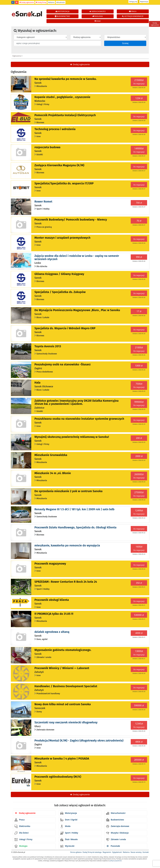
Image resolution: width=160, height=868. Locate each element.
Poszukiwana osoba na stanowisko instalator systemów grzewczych (79, 419)
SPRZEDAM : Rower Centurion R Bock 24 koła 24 (66, 582)
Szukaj (125, 43)
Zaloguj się (133, 1)
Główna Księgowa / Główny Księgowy (59, 274)
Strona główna (76, 852)
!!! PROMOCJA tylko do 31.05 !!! (54, 614)
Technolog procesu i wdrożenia (55, 129)
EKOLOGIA (98, 16)
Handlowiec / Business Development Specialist (66, 686)
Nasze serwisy (136, 852)
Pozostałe (113, 846)
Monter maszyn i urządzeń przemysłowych (62, 238)
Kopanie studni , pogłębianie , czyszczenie (62, 97)
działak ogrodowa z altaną (52, 632)
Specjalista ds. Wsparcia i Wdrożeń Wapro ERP (65, 328)
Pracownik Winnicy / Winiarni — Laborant (62, 668)
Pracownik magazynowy (50, 564)
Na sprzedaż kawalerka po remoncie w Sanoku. (66, 79)
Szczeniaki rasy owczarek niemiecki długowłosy (66, 722)
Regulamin (107, 852)
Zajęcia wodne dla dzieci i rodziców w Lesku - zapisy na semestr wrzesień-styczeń (77, 257)
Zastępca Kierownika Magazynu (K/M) (59, 165)
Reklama (51, 2)
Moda (65, 826)
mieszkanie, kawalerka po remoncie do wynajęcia (67, 545)
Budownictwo (115, 820)
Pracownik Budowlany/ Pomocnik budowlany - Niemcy (71, 220)
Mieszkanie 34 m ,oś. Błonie (53, 473)
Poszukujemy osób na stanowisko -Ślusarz (62, 364)
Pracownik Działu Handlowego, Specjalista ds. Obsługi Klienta (75, 527)
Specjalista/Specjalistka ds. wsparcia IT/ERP (64, 183)
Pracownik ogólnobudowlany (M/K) (58, 777)
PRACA (133, 11)
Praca (20, 820)
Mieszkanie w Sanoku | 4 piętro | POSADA (62, 759)
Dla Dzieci (22, 833)
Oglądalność (117, 852)
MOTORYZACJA (62, 11)
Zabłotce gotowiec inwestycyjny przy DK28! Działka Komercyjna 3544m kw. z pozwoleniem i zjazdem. (76, 402)
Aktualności (61, 2)
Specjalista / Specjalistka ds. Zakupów (60, 292)
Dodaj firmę (41, 2)
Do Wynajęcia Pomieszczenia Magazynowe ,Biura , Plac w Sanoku (77, 310)
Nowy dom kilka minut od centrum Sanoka (63, 704)
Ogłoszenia (17, 56)
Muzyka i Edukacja (117, 833)
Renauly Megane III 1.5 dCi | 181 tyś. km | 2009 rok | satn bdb (74, 509)
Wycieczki (67, 846)
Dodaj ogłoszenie (27, 2)
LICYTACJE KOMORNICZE (133, 16)
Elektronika (22, 826)
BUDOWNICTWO (62, 16)
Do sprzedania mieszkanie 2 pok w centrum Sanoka (68, 491)
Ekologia (21, 846)
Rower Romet (43, 202)
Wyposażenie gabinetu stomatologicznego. (63, 650)
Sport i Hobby (69, 833)
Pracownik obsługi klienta (52, 600)
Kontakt (146, 852)
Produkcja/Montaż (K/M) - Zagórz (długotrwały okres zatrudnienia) (79, 740)
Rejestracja (144, 1)
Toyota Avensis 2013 (48, 346)
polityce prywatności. (116, 861)
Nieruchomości (116, 813)
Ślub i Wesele (69, 840)
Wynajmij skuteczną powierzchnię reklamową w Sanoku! (72, 437)
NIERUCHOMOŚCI (98, 11)
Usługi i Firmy (23, 840)
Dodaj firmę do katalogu (92, 852)
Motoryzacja (69, 813)
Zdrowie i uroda (116, 840)
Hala (37, 383)
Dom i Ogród (69, 820)
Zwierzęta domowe (118, 826)
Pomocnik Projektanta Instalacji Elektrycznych (65, 115)
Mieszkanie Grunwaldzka (51, 455)
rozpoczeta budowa (47, 147)
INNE (98, 21)
